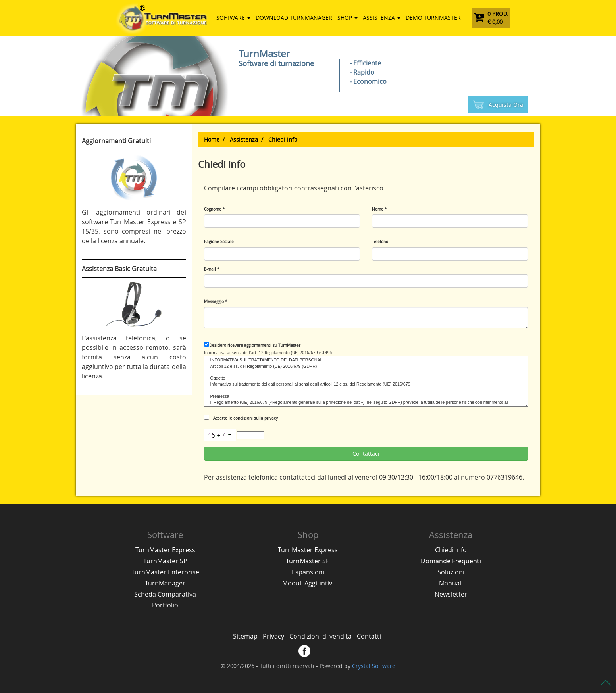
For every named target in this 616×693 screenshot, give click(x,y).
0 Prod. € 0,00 (491, 18)
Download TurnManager (294, 18)
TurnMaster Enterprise (165, 572)
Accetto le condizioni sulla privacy (241, 418)
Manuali (451, 583)
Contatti (369, 636)
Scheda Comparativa (165, 594)
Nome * (379, 209)
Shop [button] (347, 18)
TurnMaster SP (165, 561)
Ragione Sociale (219, 242)
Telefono (380, 242)
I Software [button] (232, 18)
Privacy (273, 636)
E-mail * (212, 269)
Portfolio (165, 605)
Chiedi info (283, 139)
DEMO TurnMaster (433, 18)
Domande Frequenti (451, 561)
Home (212, 139)
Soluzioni (451, 572)
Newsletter (451, 594)
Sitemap (245, 636)
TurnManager (165, 583)
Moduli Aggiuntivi (308, 583)
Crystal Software (374, 666)
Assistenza (244, 139)
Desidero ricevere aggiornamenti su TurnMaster (252, 345)
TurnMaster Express (165, 550)
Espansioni (308, 572)
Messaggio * (216, 302)
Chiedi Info (451, 550)
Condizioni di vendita (321, 636)
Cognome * (215, 209)
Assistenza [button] (382, 18)
